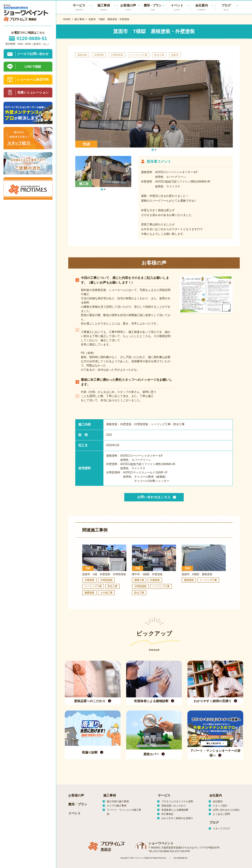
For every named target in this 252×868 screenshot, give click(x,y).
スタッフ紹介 (220, 806)
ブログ (226, 7)
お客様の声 (128, 7)
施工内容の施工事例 (118, 801)
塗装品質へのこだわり (174, 806)
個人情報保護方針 (181, 858)
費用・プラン (153, 7)
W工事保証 (167, 814)
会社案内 (202, 7)
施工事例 (104, 7)
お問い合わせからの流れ (226, 810)
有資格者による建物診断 (175, 810)
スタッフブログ (221, 828)
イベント (177, 7)
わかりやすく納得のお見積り (177, 818)
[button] (153, 150)
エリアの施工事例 (117, 806)
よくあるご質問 (221, 814)
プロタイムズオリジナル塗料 (177, 801)
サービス (164, 795)
